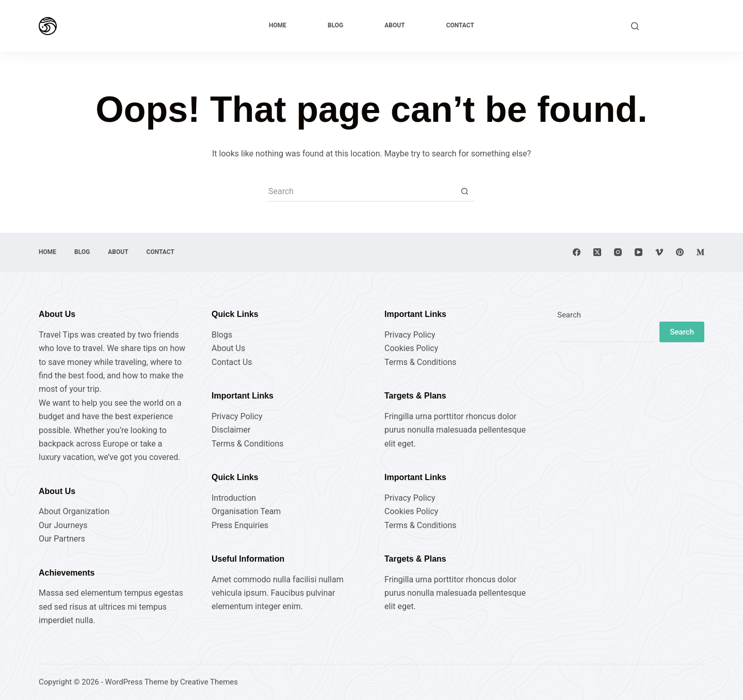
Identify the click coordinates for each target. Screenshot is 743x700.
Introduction (234, 498)
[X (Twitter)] (597, 252)
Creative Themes (209, 682)
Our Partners (62, 539)
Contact (460, 25)
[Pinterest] (680, 252)
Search (569, 315)
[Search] (635, 26)
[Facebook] (577, 252)
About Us (228, 348)
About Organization (74, 511)
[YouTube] (639, 252)
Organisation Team (246, 511)
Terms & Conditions (248, 444)
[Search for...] (361, 192)
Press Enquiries (240, 525)
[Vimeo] (659, 252)
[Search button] (464, 192)
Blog (335, 25)
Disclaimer (231, 430)
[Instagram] (618, 252)
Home (278, 25)
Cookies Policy (411, 348)
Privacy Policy (237, 416)
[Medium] (700, 252)
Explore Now (677, 26)
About (394, 25)
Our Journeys (63, 525)
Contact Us (232, 362)
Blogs (222, 335)
